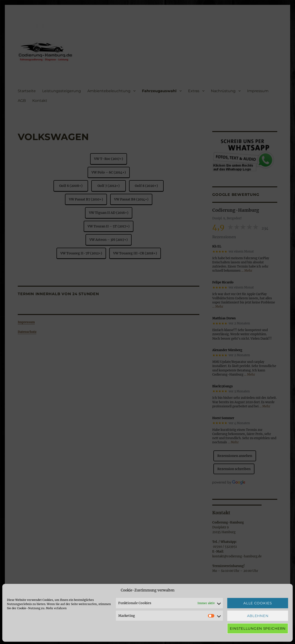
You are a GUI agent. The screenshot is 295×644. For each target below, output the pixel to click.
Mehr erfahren (56, 608)
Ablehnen (258, 616)
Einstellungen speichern (258, 628)
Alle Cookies (258, 603)
